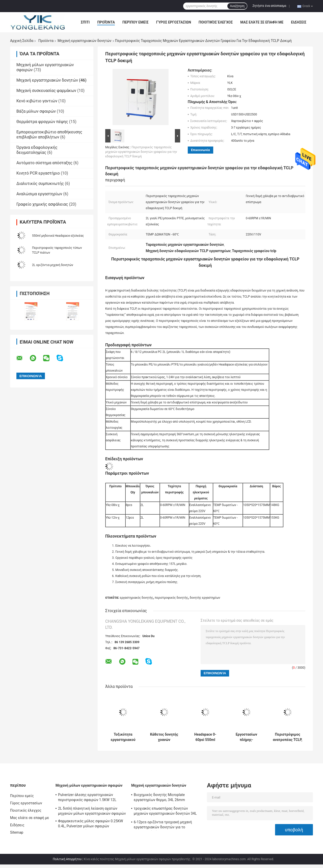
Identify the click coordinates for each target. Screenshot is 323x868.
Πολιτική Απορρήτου (67, 859)
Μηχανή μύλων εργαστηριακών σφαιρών (89, 785)
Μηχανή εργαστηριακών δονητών (85, 41)
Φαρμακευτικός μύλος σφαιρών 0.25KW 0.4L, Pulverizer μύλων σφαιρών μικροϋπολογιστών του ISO (91, 824)
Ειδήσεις (299, 22)
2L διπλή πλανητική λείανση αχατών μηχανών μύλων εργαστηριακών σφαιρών (92, 811)
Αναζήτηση (237, 6)
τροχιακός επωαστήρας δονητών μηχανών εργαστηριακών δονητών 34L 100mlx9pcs (165, 812)
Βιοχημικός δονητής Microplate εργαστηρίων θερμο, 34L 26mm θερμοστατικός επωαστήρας (159, 798)
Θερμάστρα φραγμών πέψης (42, 122)
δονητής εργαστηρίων (205, 598)
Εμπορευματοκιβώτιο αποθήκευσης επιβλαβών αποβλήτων (49, 135)
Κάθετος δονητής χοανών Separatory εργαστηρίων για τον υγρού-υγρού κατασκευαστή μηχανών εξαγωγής (164, 737)
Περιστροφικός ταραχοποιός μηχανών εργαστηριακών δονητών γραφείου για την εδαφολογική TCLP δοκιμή (141, 152)
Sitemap (17, 832)
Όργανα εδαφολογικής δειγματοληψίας (37, 150)
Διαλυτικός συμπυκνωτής (40, 184)
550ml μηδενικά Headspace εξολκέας (58, 236)
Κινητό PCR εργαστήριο (38, 173)
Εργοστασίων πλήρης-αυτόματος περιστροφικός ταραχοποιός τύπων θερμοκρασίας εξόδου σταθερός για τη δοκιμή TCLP (246, 737)
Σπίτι (85, 22)
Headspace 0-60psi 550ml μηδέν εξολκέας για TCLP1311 (205, 737)
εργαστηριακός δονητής (137, 598)
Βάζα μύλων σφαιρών (36, 111)
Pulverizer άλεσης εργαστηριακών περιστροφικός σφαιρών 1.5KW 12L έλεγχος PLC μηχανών (87, 798)
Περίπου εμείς (136, 22)
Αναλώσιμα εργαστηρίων (39, 194)
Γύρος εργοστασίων (174, 22)
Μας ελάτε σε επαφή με (262, 22)
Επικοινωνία (200, 150)
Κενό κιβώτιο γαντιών (37, 101)
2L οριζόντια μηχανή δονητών (53, 265)
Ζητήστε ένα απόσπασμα (270, 6)
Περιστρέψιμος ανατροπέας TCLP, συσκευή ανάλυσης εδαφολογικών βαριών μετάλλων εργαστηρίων (288, 737)
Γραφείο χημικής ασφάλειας (42, 204)
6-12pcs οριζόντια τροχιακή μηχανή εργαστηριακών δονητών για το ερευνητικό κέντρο (163, 825)
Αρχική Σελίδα (22, 41)
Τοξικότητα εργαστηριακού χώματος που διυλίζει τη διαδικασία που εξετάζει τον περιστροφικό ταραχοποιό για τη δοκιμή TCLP (123, 737)
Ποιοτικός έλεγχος (216, 22)
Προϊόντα (106, 22)
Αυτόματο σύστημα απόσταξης (44, 163)
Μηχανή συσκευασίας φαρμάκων (46, 91)
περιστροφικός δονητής (171, 598)
